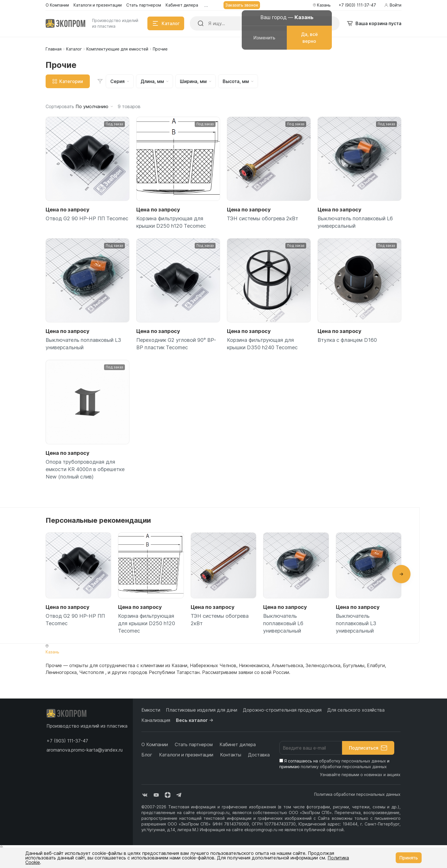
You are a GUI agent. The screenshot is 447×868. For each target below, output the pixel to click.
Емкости (151, 710)
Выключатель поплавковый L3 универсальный (83, 344)
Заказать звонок (242, 5)
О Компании (155, 744)
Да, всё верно (309, 38)
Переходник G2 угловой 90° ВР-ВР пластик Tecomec (176, 344)
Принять (409, 858)
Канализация (156, 720)
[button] (401, 574)
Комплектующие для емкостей (117, 49)
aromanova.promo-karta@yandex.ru (85, 750)
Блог (147, 755)
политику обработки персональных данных (344, 767)
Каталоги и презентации (186, 755)
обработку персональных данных (352, 761)
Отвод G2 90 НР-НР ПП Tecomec (87, 218)
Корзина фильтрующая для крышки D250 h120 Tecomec (171, 222)
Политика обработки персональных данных (357, 794)
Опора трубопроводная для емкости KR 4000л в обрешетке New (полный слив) (85, 469)
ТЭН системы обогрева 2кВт (263, 218)
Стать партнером (194, 744)
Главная (54, 49)
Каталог (74, 49)
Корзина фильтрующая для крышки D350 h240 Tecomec (262, 344)
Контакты (231, 755)
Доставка (259, 755)
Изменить (264, 38)
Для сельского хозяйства (356, 710)
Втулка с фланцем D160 (347, 340)
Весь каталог (195, 720)
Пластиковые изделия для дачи (202, 710)
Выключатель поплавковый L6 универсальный (355, 222)
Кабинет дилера (238, 744)
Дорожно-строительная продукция (282, 710)
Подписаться (368, 748)
